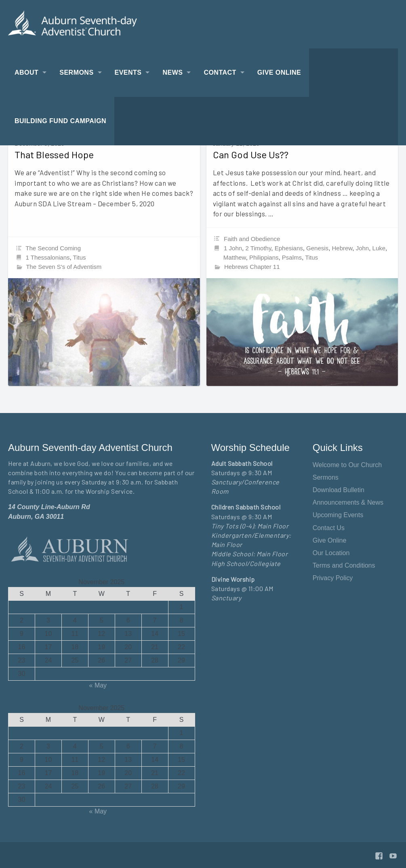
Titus (80, 257)
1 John (233, 248)
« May (98, 685)
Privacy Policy (333, 578)
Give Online (279, 72)
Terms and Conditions (344, 565)
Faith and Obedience (252, 239)
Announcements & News (348, 502)
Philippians (264, 257)
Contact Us (329, 528)
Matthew (235, 257)
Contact (220, 72)
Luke (379, 248)
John (363, 248)
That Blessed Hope (54, 154)
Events (128, 72)
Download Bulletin (339, 490)
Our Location (331, 553)
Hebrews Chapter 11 (252, 267)
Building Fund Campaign (60, 121)
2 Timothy (258, 248)
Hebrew (342, 248)
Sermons (76, 72)
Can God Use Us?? (251, 154)
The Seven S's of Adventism (64, 267)
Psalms (292, 257)
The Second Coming (53, 248)
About (26, 72)
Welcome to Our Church (347, 465)
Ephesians (289, 248)
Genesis (317, 248)
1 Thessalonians (48, 257)
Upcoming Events (338, 515)
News (172, 72)
